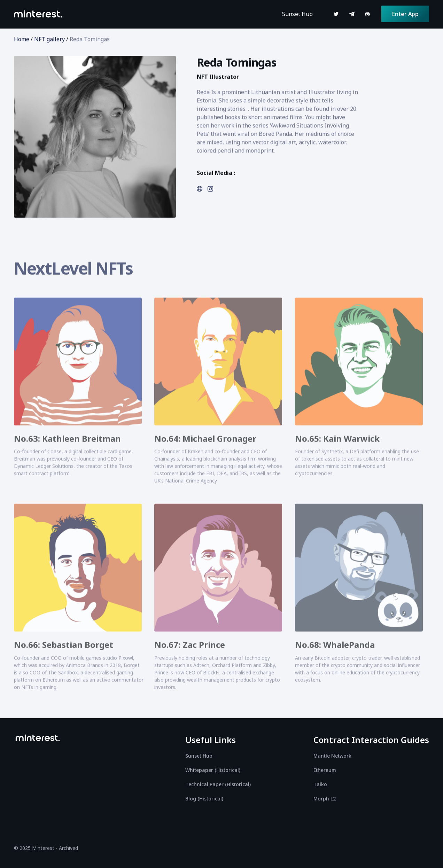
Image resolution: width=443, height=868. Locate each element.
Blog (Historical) (204, 799)
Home (22, 39)
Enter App (405, 14)
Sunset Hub (297, 14)
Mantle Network (332, 756)
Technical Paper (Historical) (218, 784)
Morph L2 (325, 799)
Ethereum (325, 770)
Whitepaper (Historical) (213, 770)
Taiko (320, 784)
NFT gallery (49, 39)
